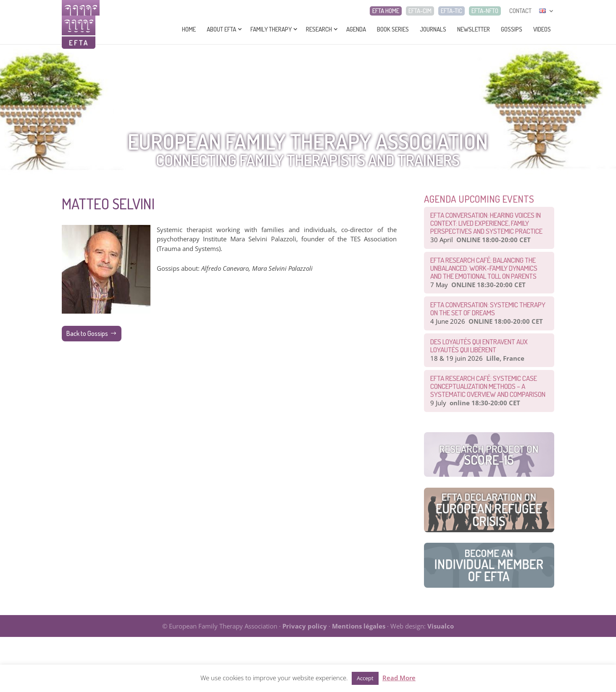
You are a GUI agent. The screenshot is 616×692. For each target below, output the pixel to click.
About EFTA (221, 29)
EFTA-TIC (451, 11)
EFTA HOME (386, 11)
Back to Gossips (87, 333)
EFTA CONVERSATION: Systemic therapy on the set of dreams (488, 309)
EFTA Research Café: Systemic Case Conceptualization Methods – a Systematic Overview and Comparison (488, 386)
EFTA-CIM (420, 11)
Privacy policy (305, 626)
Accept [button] (365, 678)
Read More (399, 678)
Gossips (512, 29)
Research (319, 29)
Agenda (356, 29)
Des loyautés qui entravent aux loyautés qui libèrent (479, 346)
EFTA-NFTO (485, 11)
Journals (433, 29)
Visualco (441, 626)
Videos (542, 29)
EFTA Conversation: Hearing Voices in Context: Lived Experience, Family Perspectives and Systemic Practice (486, 223)
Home (189, 29)
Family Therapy (271, 29)
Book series (393, 29)
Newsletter (474, 29)
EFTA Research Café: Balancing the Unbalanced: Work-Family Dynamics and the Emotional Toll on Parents (484, 268)
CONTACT (520, 11)
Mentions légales (359, 626)
